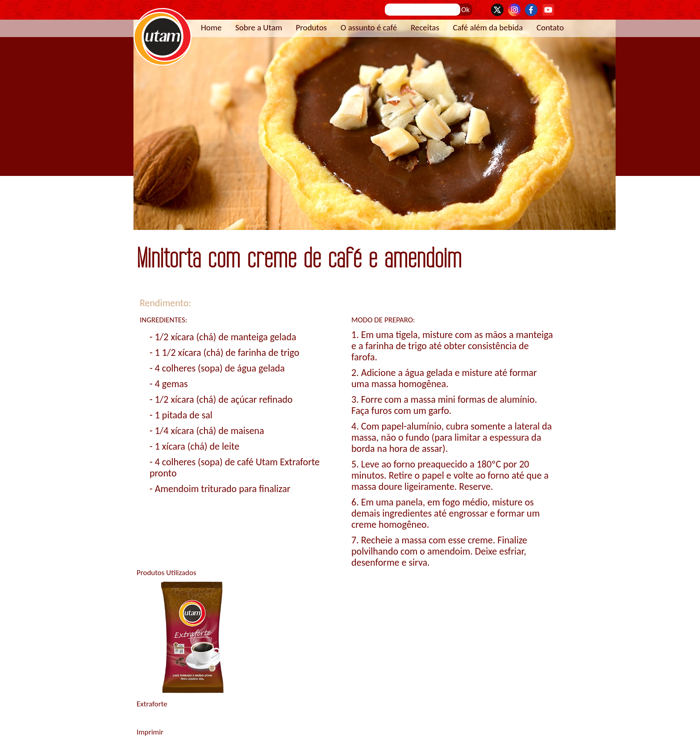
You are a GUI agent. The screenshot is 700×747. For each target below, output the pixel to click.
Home (211, 27)
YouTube (548, 10)
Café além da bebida (488, 27)
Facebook (531, 10)
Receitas (425, 27)
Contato (550, 27)
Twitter (497, 10)
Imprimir (150, 732)
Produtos (311, 27)
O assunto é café (369, 27)
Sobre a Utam (259, 27)
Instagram (514, 10)
